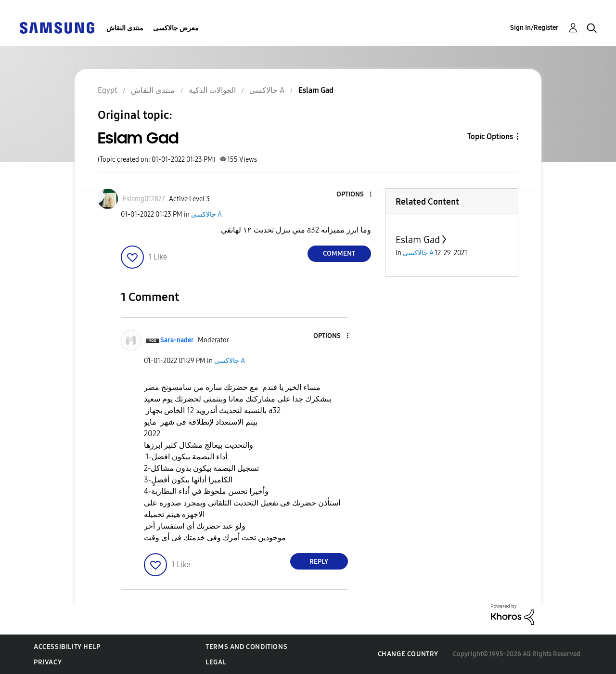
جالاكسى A (206, 214)
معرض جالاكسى (176, 28)
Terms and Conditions (246, 647)
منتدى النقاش (125, 28)
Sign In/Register (534, 28)
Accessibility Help (67, 647)
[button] (354, 195)
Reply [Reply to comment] (319, 562)
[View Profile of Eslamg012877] (144, 199)
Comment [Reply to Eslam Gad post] (339, 253)
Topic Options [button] (490, 136)
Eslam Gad (418, 240)
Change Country (408, 654)
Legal (216, 662)
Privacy (48, 662)
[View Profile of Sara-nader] (177, 340)
